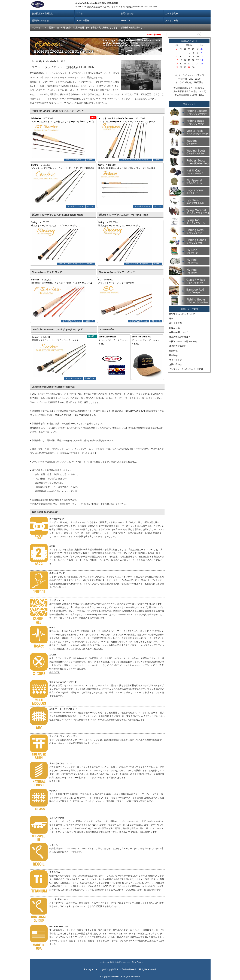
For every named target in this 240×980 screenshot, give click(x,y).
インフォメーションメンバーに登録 (186, 369)
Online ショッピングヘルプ (182, 314)
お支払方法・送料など (42, 13)
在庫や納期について (179, 332)
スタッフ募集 (172, 20)
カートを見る (172, 13)
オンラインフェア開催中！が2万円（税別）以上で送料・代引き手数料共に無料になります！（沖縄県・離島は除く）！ (89, 28)
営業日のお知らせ (40, 20)
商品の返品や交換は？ (180, 337)
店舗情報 (173, 351)
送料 (171, 319)
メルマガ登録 (83, 20)
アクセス (81, 13)
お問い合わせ (127, 13)
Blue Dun (136, 962)
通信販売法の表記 (178, 346)
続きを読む (55, 672)
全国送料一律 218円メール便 (183, 341)
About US (125, 20)
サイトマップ (175, 360)
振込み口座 (174, 328)
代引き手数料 (175, 323)
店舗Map (173, 355)
